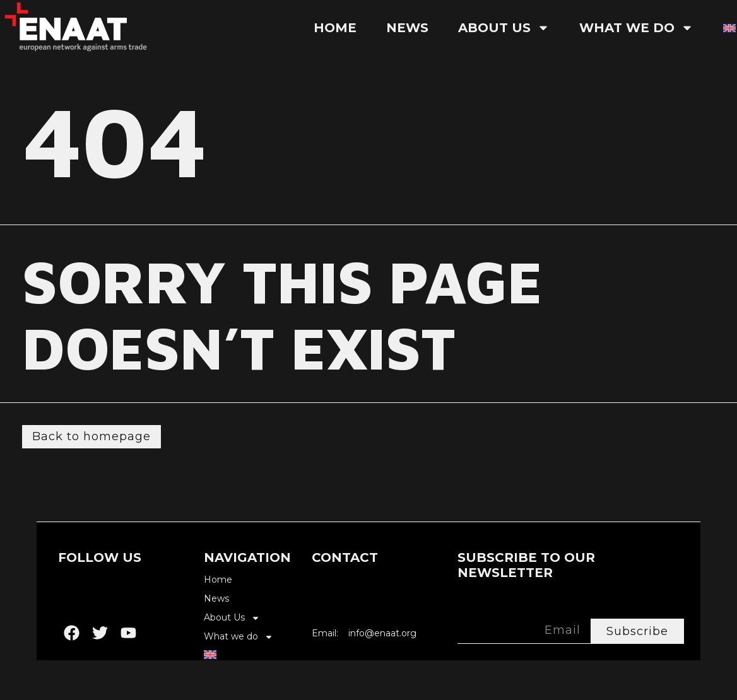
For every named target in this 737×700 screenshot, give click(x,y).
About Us (504, 28)
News (407, 28)
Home (335, 28)
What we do (636, 28)
